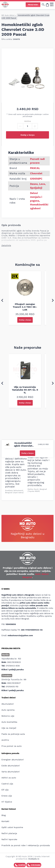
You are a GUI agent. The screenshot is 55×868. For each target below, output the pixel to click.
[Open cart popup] (47, 5)
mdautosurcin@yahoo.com (20, 635)
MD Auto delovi (8, 15)
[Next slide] (53, 300)
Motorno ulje (8, 716)
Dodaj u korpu (28, 135)
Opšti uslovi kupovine (12, 827)
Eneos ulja (7, 796)
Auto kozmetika (9, 722)
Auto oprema (8, 710)
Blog (4, 815)
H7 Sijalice (7, 802)
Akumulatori (8, 704)
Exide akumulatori (11, 766)
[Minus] (20, 126)
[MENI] (52, 5)
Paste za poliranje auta (13, 734)
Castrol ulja (7, 784)
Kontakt (5, 821)
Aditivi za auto (9, 778)
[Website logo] (5, 5)
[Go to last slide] (2, 300)
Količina (28, 121)
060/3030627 (14, 683)
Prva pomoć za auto (12, 746)
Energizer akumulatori (13, 760)
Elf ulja (5, 790)
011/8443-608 (13, 666)
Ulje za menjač (9, 728)
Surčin (20, 865)
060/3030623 (14, 662)
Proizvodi (33, 5)
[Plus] (35, 126)
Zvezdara (34, 865)
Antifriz (5, 740)
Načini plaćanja (9, 833)
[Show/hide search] (43, 5)
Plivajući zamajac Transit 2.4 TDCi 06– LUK (25, 307)
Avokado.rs (34, 859)
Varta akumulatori (11, 772)
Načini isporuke (9, 839)
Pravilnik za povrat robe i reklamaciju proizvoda (26, 845)
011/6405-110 (12, 687)
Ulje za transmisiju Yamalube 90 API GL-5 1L (25, 390)
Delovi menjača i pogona (36, 197)
